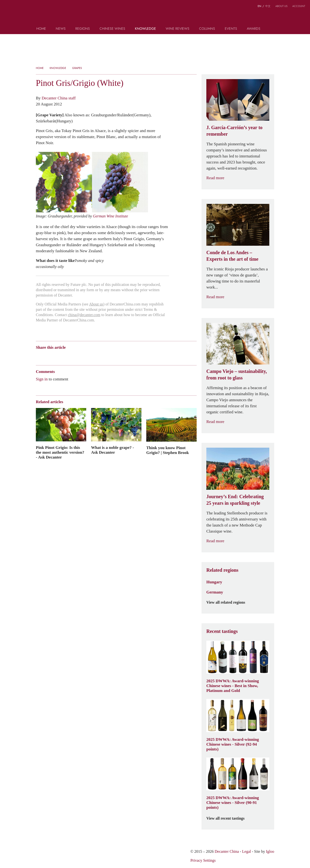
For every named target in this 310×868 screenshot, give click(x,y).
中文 (268, 6)
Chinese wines (112, 29)
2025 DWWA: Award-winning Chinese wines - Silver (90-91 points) (233, 802)
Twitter (85, 356)
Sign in (42, 379)
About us (281, 6)
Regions (83, 29)
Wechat (47, 356)
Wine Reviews (178, 29)
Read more (218, 178)
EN (260, 6)
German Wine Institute (111, 216)
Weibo (38, 356)
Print (102, 356)
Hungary (214, 582)
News (61, 29)
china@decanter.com (84, 315)
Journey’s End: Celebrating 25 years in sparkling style (235, 500)
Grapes (77, 68)
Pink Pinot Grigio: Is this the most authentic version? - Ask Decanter (60, 452)
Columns (207, 29)
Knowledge (145, 29)
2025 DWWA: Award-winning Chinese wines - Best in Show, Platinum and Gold (233, 686)
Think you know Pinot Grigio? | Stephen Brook (168, 450)
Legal (247, 851)
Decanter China (155, 14)
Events (231, 29)
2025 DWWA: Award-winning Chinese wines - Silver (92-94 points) (233, 744)
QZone (66, 356)
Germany (215, 592)
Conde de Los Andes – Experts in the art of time (232, 256)
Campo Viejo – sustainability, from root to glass (237, 375)
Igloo (270, 851)
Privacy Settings (203, 860)
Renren (76, 356)
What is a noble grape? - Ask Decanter (112, 450)
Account (299, 6)
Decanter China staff (59, 98)
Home (41, 29)
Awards (254, 29)
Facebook (94, 356)
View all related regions (229, 602)
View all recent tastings (228, 818)
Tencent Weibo (57, 356)
